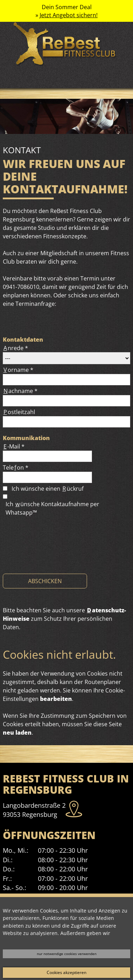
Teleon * (16, 468)
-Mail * (14, 446)
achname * (20, 391)
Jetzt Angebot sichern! (69, 15)
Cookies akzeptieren (66, 972)
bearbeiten (56, 699)
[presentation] (56, 555)
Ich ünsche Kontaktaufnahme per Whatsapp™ (52, 508)
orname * (18, 370)
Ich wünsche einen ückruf (48, 489)
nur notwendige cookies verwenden (67, 954)
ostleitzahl (19, 412)
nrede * (15, 348)
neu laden (17, 733)
